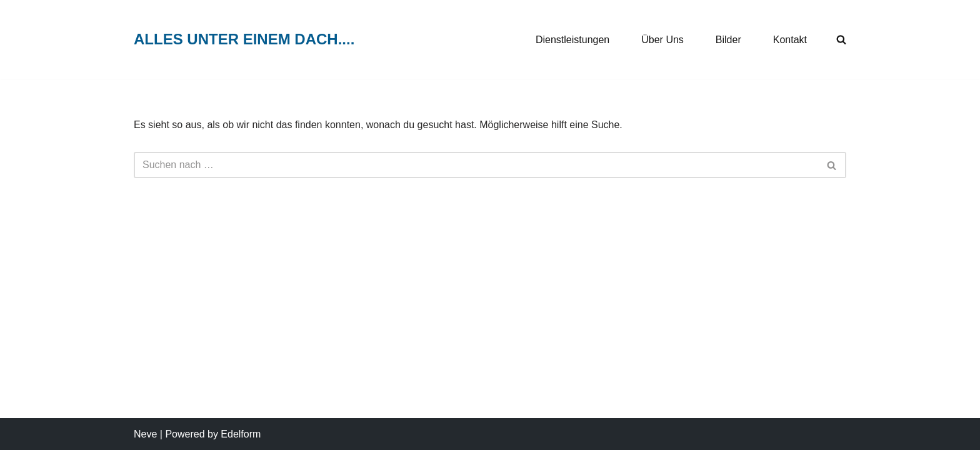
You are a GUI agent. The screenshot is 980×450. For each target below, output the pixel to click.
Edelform (241, 434)
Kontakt (790, 40)
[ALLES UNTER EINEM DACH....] (244, 40)
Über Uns (662, 40)
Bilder (728, 40)
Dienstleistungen (572, 40)
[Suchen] (476, 165)
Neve (145, 434)
